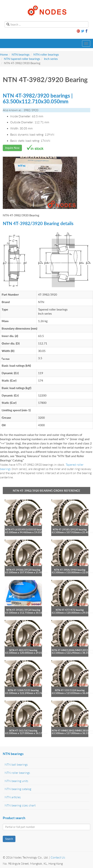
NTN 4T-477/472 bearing (70, 610)
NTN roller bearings (46, 54)
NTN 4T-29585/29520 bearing (70, 529)
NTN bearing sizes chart (20, 805)
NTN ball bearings (16, 764)
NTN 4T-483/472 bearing (23, 650)
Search (9, 839)
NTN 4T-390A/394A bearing (70, 570)
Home (4, 54)
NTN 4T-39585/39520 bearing (23, 610)
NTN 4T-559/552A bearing (70, 690)
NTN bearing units (16, 781)
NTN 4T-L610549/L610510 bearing (25, 529)
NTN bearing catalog (18, 789)
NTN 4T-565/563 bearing (23, 731)
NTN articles (13, 797)
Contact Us (58, 857)
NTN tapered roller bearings (22, 59)
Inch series (51, 59)
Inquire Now (12, 148)
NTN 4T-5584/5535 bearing (23, 690)
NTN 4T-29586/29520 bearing (23, 570)
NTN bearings (21, 54)
